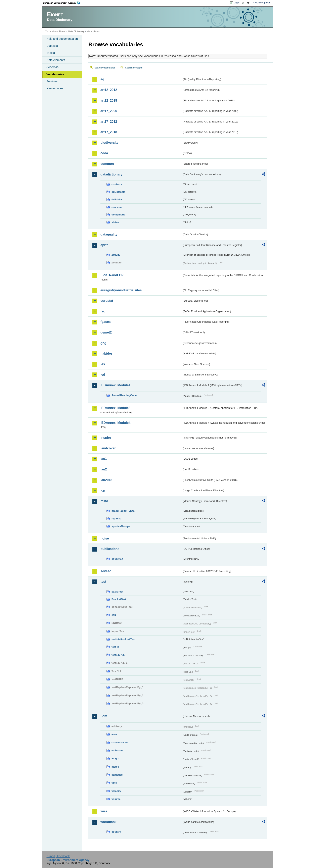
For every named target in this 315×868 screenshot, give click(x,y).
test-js (115, 647)
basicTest (117, 592)
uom (104, 716)
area (114, 734)
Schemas (52, 67)
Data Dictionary (76, 31)
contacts (117, 184)
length (115, 758)
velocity (116, 791)
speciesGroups (121, 526)
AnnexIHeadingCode (124, 395)
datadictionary (111, 174)
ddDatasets (118, 192)
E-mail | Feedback (58, 856)
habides (106, 353)
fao (103, 311)
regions (116, 519)
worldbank (108, 822)
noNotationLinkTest (123, 639)
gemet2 (106, 332)
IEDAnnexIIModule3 (115, 408)
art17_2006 (109, 111)
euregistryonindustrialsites (121, 290)
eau (114, 615)
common (107, 164)
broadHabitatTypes (123, 511)
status (115, 222)
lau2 (104, 469)
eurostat (107, 301)
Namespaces (55, 88)
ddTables (117, 199)
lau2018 (106, 480)
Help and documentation (62, 39)
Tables (51, 53)
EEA (63, 3)
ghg (103, 343)
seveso (106, 571)
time (114, 783)
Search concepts (134, 68)
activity (116, 255)
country (116, 832)
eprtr (104, 245)
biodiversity (109, 143)
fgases (106, 322)
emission (117, 750)
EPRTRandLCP (112, 275)
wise (104, 811)
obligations (118, 215)
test (103, 582)
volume (116, 799)
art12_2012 (109, 90)
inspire (106, 438)
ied (103, 375)
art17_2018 (109, 132)
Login (237, 3)
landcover (108, 448)
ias (103, 364)
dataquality (109, 234)
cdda (104, 153)
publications (110, 549)
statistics (117, 775)
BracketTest (119, 599)
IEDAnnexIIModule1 (115, 385)
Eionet (62, 31)
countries (117, 559)
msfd (104, 501)
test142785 (118, 655)
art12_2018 (109, 100)
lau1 (104, 459)
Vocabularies (55, 74)
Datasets (52, 46)
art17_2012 (109, 122)
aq (102, 79)
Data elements (56, 60)
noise (105, 538)
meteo (115, 767)
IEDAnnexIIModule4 (115, 423)
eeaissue (117, 207)
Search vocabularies (105, 68)
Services (52, 81)
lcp (103, 490)
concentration (120, 742)
